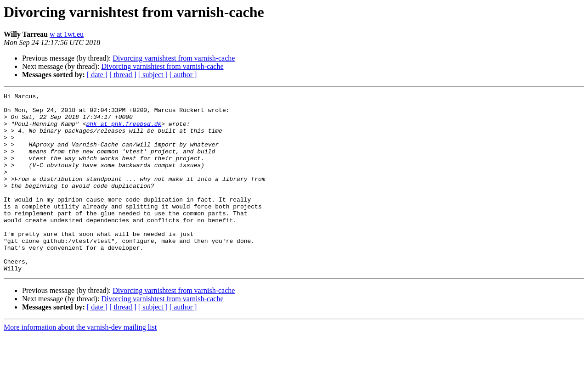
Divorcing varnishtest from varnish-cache (174, 58)
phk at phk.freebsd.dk (124, 130)
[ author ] (183, 75)
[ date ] (97, 75)
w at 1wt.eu (67, 34)
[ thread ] (123, 75)
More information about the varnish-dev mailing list (80, 363)
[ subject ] (153, 75)
